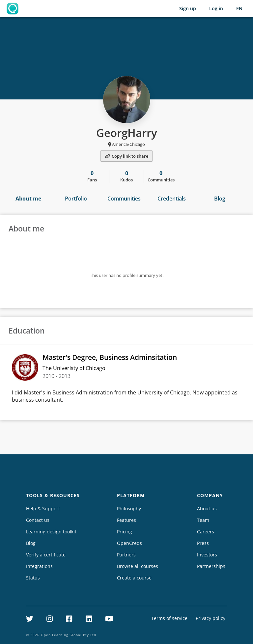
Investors (207, 555)
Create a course (134, 578)
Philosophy (129, 509)
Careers (206, 532)
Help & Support (43, 509)
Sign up (188, 8)
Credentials (172, 199)
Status (33, 578)
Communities (124, 199)
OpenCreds (129, 543)
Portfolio (76, 199)
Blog (220, 199)
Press (203, 543)
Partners (126, 555)
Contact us (38, 520)
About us (207, 509)
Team (203, 520)
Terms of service (169, 618)
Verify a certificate (46, 555)
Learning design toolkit (51, 532)
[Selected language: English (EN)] (239, 9)
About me (28, 199)
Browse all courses (138, 566)
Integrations (39, 566)
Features (126, 520)
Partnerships (211, 566)
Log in (216, 8)
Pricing (125, 532)
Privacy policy (211, 618)
